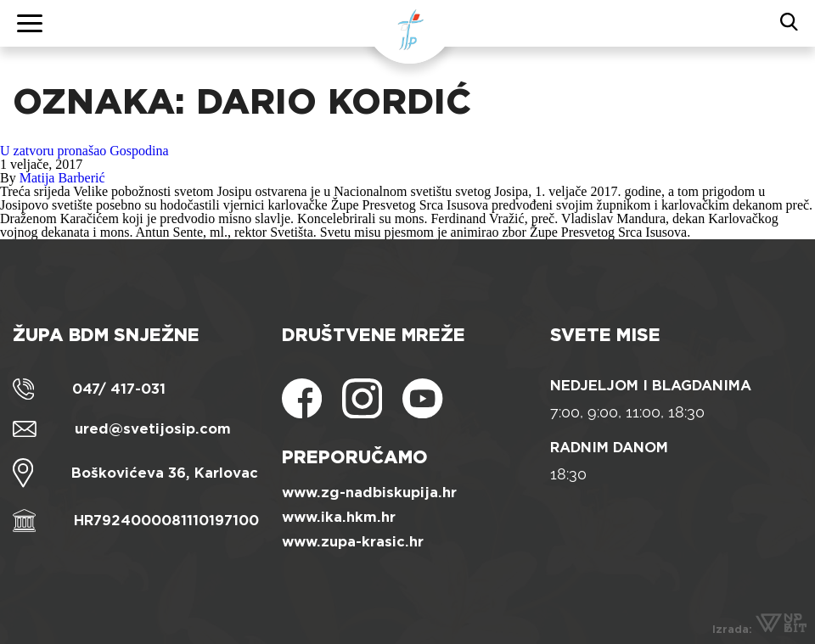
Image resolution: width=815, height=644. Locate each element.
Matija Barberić (62, 178)
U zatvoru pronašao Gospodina (84, 151)
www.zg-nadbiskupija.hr (369, 493)
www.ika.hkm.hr (339, 517)
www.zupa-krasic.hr (353, 542)
